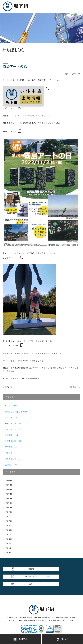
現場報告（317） (12, 453)
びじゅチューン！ (11, 258)
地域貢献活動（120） (14, 441)
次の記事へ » (75, 387)
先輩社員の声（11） (13, 423)
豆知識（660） (11, 465)
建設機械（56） (12, 447)
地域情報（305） (12, 435)
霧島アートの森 (10, 131)
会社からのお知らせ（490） (17, 412)
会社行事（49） (12, 417)
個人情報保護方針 (61, 623)
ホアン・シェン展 (10, 345)
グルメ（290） (11, 406)
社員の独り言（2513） (15, 459)
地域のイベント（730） (15, 429)
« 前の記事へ (8, 387)
